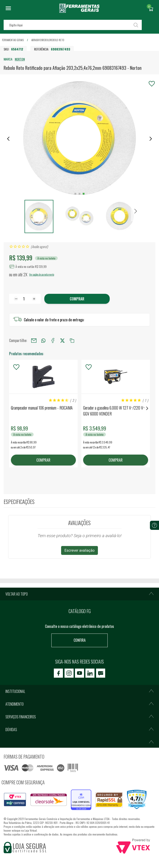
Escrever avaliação (80, 550)
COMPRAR (43, 460)
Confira (80, 640)
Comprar (77, 299)
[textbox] (73, 25)
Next (147, 408)
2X (25, 274)
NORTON (20, 59)
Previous (12, 408)
